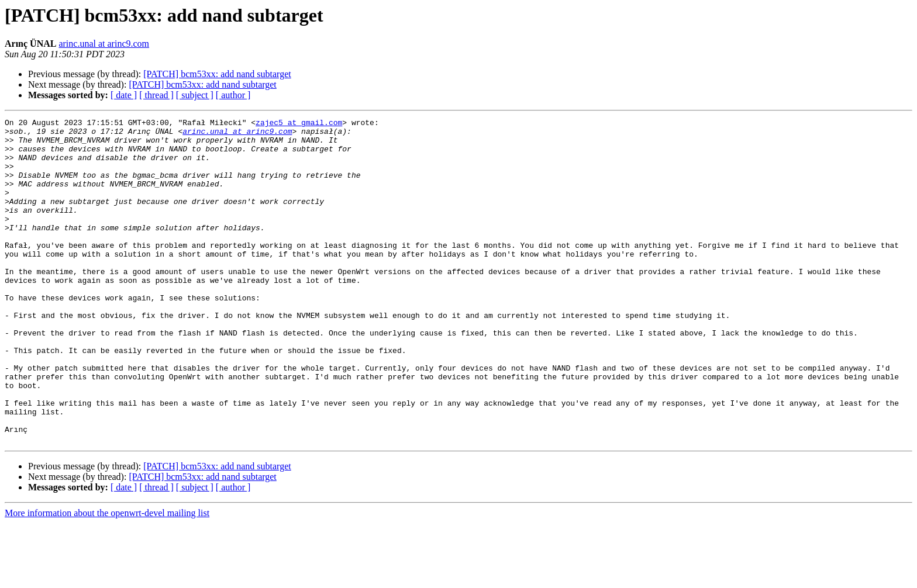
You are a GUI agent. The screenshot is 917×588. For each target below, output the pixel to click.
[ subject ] (195, 95)
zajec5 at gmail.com (299, 124)
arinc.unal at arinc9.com (104, 44)
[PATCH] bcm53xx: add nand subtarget (217, 74)
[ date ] (124, 95)
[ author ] (233, 95)
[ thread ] (156, 95)
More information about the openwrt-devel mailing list (107, 578)
